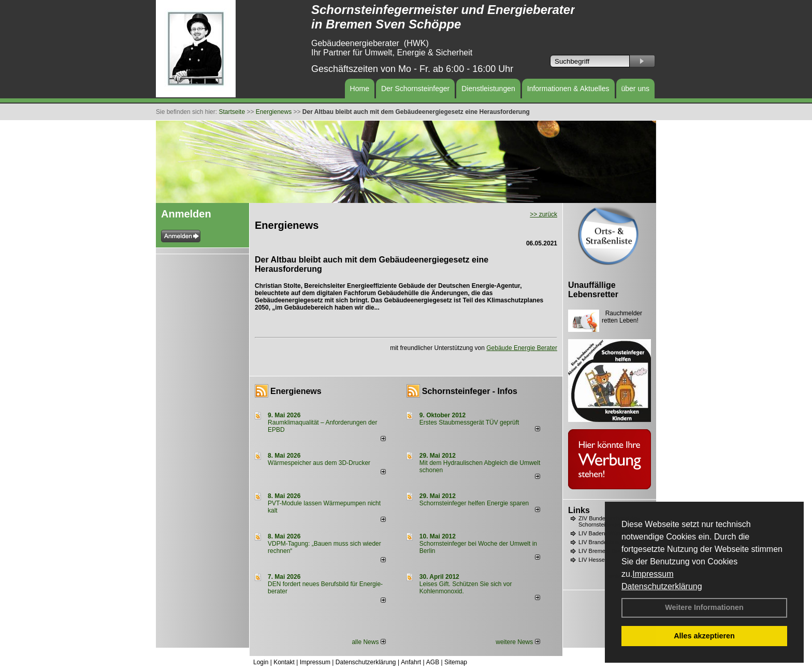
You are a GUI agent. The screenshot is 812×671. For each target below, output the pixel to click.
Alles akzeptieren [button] (704, 636)
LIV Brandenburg (600, 542)
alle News (368, 642)
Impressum (653, 574)
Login (261, 662)
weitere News (518, 642)
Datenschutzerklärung (662, 586)
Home (360, 89)
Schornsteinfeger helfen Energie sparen (474, 503)
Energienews (296, 391)
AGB (433, 662)
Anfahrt (411, 662)
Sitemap (456, 662)
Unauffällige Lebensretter (593, 290)
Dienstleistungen (488, 89)
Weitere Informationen (704, 607)
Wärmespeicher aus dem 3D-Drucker (319, 463)
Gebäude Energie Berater (522, 348)
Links (579, 510)
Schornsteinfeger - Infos (470, 391)
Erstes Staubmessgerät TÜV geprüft (469, 422)
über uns (635, 89)
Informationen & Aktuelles (568, 89)
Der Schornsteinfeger (415, 89)
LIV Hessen (593, 560)
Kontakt (284, 662)
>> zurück (543, 214)
